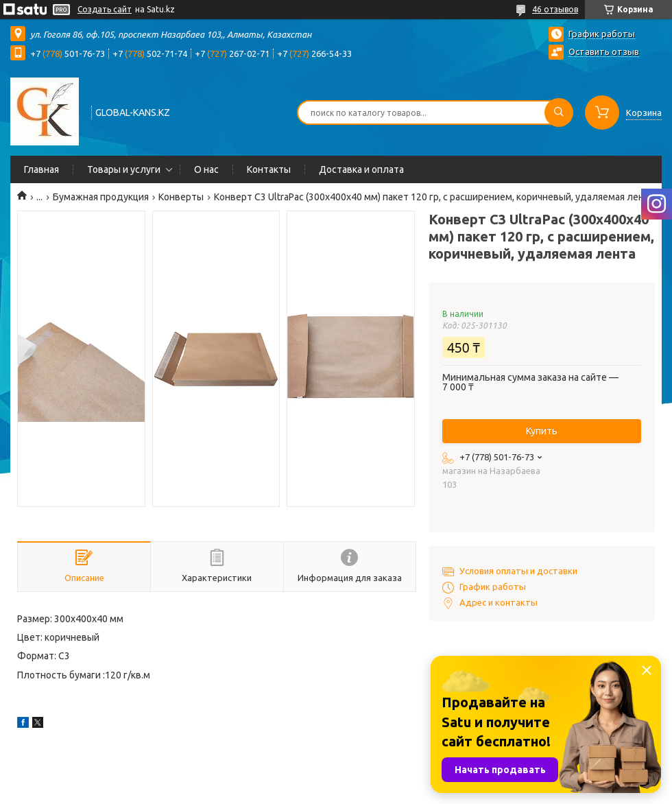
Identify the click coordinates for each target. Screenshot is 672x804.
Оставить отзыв (604, 51)
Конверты (181, 197)
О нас (206, 169)
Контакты (269, 169)
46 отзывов (555, 9)
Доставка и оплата (361, 169)
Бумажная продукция (101, 197)
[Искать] (559, 113)
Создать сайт (105, 9)
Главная (41, 169)
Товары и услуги (124, 169)
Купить (542, 431)
